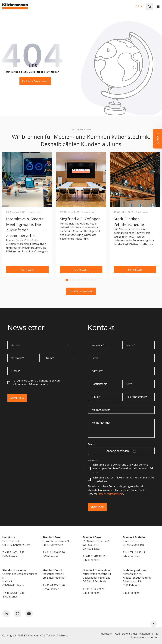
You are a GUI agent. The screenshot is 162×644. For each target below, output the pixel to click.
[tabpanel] (27, 215)
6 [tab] (83, 280)
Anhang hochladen (121, 451)
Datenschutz (129, 634)
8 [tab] (89, 280)
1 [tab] (67, 280)
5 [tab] (79, 280)
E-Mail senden (11, 556)
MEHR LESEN (27, 270)
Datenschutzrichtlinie (111, 494)
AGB (118, 634)
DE (137, 6)
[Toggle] (158, 6)
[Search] (150, 6)
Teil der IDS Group (57, 635)
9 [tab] (92, 280)
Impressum (106, 634)
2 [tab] (70, 280)
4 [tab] (76, 280)
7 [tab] (86, 280)
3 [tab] (73, 280)
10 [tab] (95, 280)
